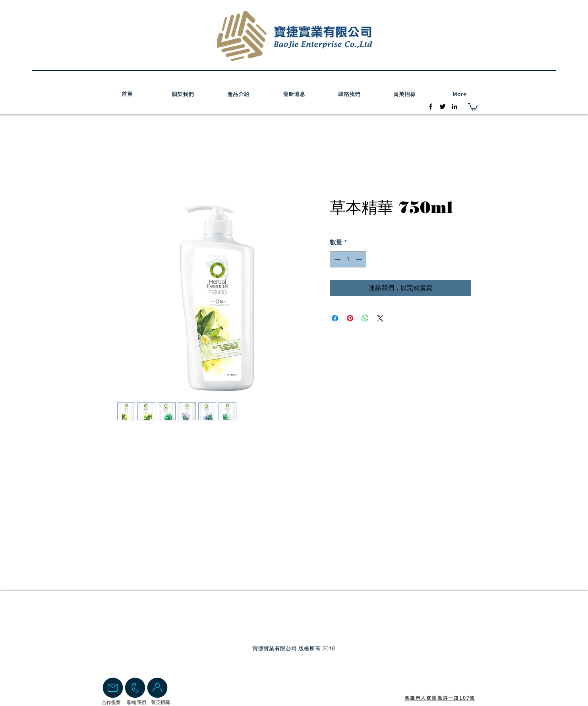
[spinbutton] (348, 259)
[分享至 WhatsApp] (365, 318)
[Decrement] (337, 259)
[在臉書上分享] (335, 318)
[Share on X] (380, 318)
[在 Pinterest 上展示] (350, 318)
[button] (473, 106)
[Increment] (360, 259)
